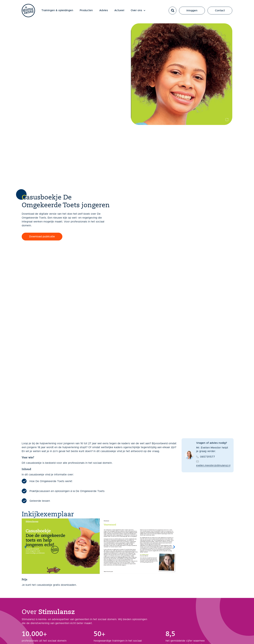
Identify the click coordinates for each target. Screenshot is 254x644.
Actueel (119, 10)
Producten (86, 10)
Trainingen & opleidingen (57, 10)
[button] (173, 11)
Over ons (138, 10)
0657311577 (208, 457)
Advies (104, 10)
